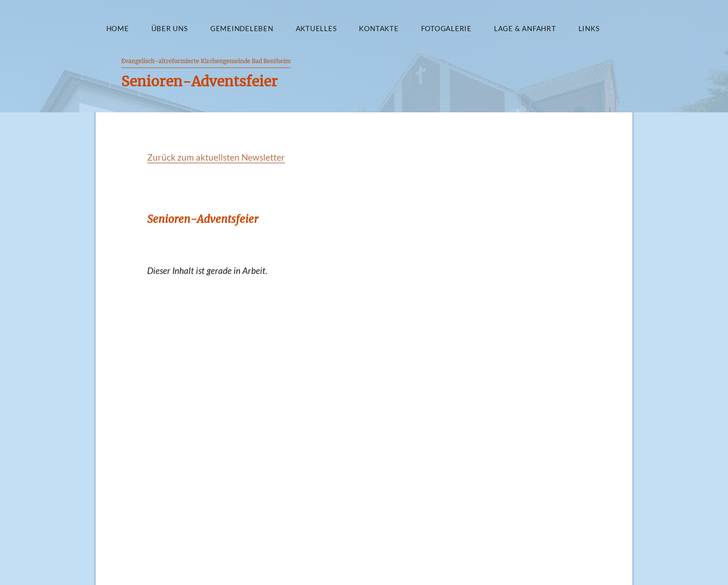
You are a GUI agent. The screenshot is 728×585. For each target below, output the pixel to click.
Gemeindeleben (242, 28)
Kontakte (379, 28)
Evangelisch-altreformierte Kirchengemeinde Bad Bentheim (206, 61)
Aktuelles (316, 28)
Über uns (170, 28)
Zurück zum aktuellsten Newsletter (216, 157)
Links (589, 28)
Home (118, 28)
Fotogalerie (446, 28)
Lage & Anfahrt (525, 28)
